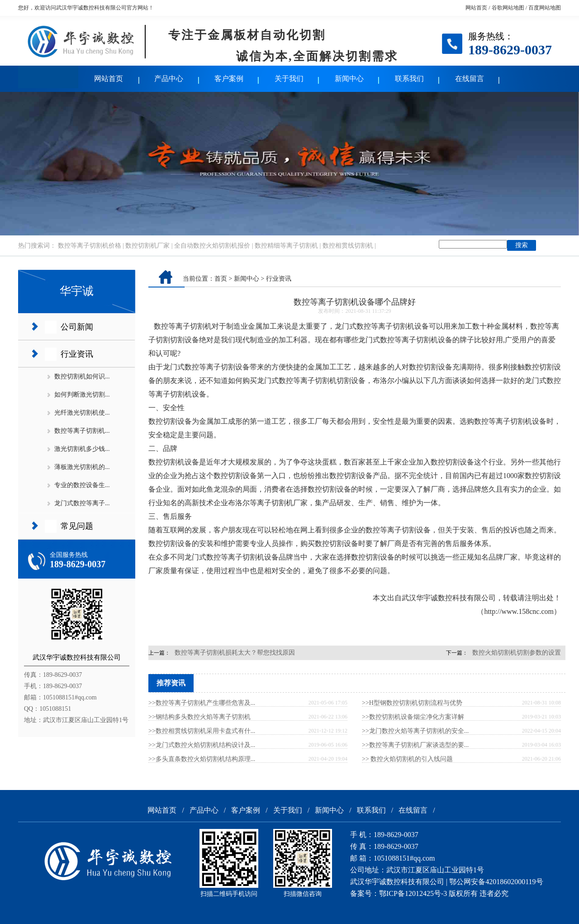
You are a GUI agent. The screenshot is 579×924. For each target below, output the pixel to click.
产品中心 (169, 79)
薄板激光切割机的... (82, 467)
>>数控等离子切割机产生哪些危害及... (202, 703)
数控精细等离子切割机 (286, 246)
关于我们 (289, 79)
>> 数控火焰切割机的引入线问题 (407, 759)
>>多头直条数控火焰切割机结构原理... (202, 759)
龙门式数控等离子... (82, 503)
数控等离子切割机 (183, 326)
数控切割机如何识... (82, 376)
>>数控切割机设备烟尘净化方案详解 (413, 717)
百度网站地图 (545, 8)
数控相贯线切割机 (348, 246)
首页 (221, 279)
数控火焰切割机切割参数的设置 (517, 653)
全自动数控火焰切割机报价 (212, 246)
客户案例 (229, 79)
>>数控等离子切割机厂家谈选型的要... (415, 745)
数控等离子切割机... (82, 431)
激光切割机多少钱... (82, 449)
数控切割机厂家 (147, 246)
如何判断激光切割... (82, 395)
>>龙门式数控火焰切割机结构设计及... (202, 745)
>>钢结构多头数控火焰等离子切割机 (199, 717)
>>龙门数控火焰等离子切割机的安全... (415, 731)
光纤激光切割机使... (82, 413)
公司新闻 (77, 327)
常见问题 (77, 526)
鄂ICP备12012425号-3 (413, 893)
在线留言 (470, 79)
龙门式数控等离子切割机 (224, 557)
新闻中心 (349, 79)
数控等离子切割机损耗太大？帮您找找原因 (235, 653)
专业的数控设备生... (82, 485)
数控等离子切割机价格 (90, 246)
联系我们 (409, 79)
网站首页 (476, 8)
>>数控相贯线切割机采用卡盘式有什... (202, 731)
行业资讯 (77, 354)
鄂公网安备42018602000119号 (496, 882)
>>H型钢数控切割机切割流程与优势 (412, 703)
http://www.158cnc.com (519, 611)
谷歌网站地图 (508, 8)
